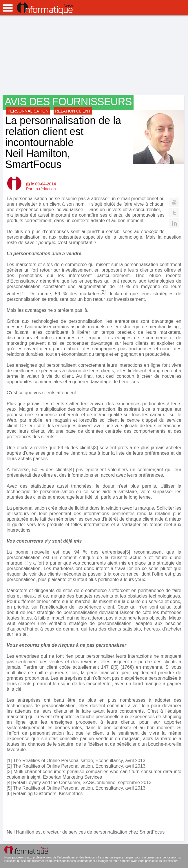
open (8, 8)
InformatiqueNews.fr (45, 8)
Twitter (174, 213)
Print (174, 202)
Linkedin (174, 223)
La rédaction (45, 189)
